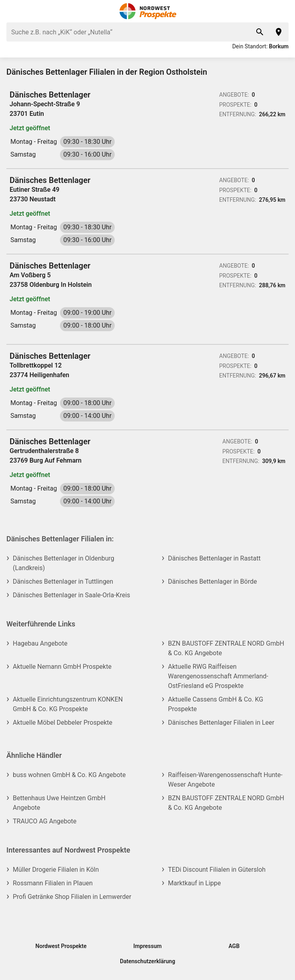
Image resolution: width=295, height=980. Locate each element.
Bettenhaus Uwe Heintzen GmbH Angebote (59, 803)
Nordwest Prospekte (61, 946)
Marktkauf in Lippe (194, 883)
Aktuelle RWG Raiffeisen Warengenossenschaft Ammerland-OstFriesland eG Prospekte (218, 676)
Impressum (148, 946)
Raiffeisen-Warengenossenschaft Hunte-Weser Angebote (225, 780)
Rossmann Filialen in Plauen (53, 883)
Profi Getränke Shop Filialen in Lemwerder (72, 897)
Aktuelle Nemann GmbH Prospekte (62, 667)
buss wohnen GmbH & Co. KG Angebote (69, 775)
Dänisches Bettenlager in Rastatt (214, 558)
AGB (234, 946)
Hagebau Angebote (40, 643)
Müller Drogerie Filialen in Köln (56, 870)
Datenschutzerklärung (147, 961)
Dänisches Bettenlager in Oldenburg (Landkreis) (64, 563)
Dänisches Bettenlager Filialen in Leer (221, 723)
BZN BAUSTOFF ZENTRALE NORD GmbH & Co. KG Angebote (226, 648)
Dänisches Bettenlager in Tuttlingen (63, 581)
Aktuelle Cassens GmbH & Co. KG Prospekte (215, 704)
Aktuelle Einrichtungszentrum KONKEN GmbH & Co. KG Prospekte (68, 704)
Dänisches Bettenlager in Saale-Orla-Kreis (72, 595)
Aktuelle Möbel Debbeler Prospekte (63, 723)
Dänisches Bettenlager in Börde (212, 581)
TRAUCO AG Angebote (45, 821)
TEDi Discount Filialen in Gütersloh (217, 870)
